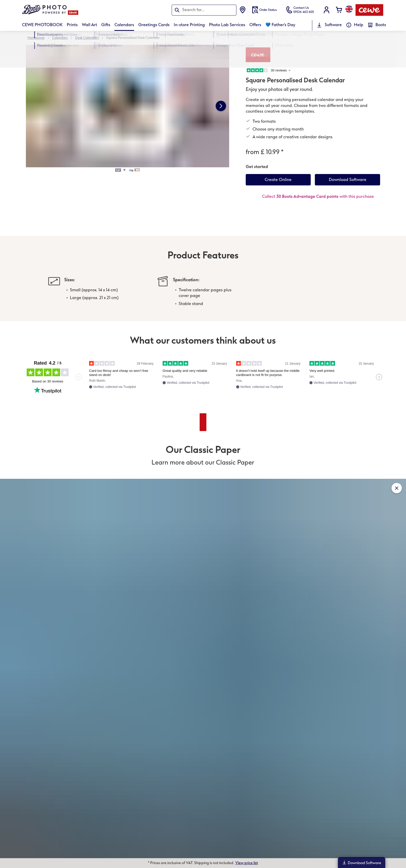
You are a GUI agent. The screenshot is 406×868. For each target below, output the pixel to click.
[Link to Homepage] (73, 10)
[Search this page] (204, 10)
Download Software (362, 863)
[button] (327, 10)
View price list (247, 863)
